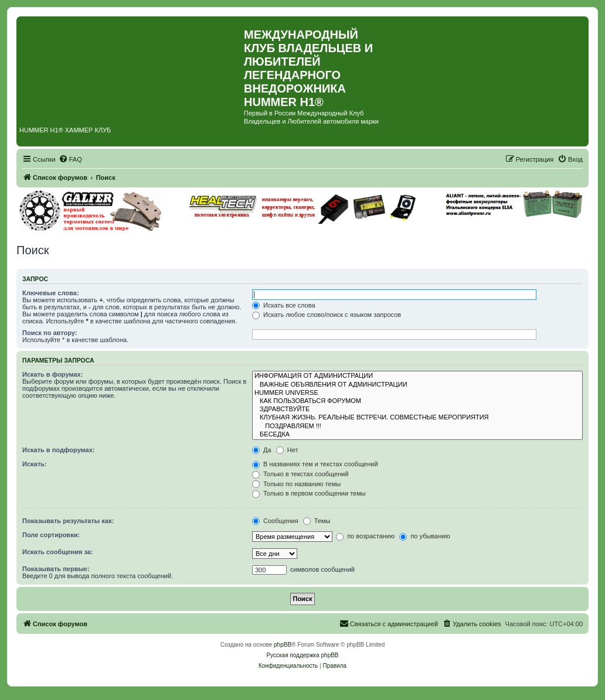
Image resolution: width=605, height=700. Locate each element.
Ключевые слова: (51, 293)
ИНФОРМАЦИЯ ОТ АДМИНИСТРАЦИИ (417, 376)
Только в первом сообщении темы (309, 493)
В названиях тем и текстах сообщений (315, 464)
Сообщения (275, 521)
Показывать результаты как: (68, 521)
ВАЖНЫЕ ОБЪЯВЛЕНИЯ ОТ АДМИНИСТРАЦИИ (417, 385)
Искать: (34, 464)
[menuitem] (70, 159)
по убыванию (424, 536)
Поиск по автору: (50, 333)
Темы (317, 521)
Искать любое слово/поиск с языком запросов (327, 315)
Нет (287, 450)
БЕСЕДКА (417, 435)
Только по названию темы (296, 484)
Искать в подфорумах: (59, 450)
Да (262, 450)
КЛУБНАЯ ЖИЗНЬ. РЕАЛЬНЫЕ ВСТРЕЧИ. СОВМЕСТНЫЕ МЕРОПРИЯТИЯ (417, 418)
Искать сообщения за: (58, 552)
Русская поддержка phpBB (302, 655)
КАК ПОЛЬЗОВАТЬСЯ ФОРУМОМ (417, 401)
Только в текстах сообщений (300, 474)
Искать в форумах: (52, 374)
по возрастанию (365, 536)
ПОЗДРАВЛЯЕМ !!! (417, 426)
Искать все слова (284, 305)
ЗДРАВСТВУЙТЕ (417, 409)
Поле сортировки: (51, 535)
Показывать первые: (56, 569)
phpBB (283, 645)
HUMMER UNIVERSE (417, 393)
